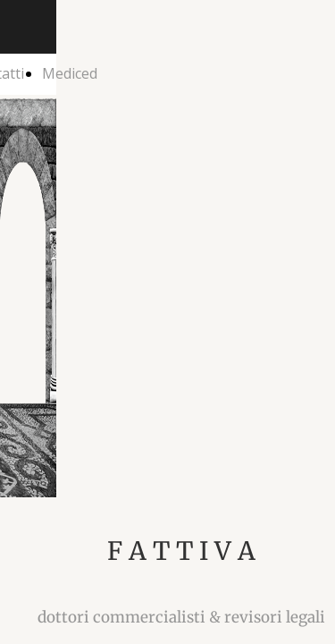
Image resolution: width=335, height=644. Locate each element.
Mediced (70, 73)
